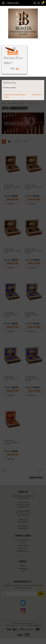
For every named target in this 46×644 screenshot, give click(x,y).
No (17, 68)
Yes (13, 68)
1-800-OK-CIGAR (12, 3)
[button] (23, 96)
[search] (34, 3)
